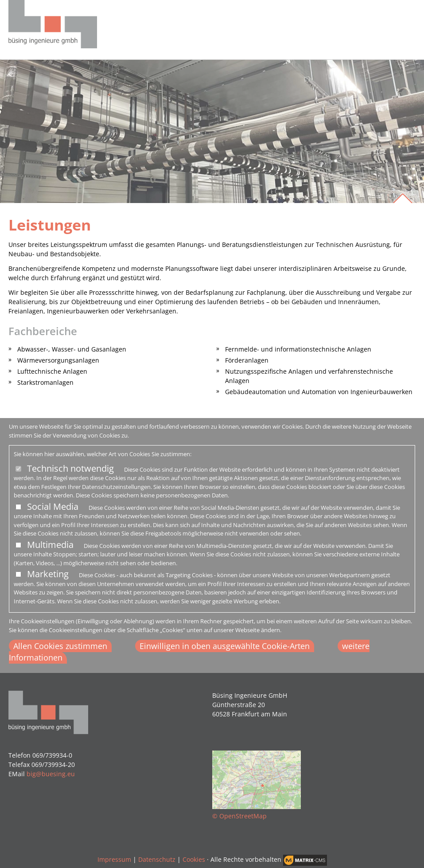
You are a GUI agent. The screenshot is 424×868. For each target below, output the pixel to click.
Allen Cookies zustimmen (60, 646)
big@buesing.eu (51, 774)
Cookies (194, 859)
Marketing (48, 574)
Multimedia (50, 545)
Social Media (53, 506)
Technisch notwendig (70, 468)
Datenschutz (157, 859)
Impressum (114, 859)
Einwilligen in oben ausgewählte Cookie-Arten (225, 646)
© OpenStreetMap (239, 816)
